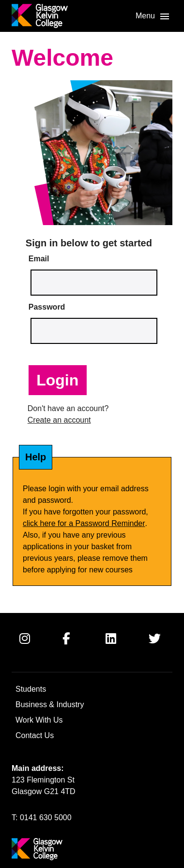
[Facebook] (76, 646)
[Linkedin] (119, 646)
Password (47, 307)
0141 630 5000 (46, 818)
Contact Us (35, 735)
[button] (153, 16)
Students (31, 689)
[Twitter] (162, 646)
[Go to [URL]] (40, 16)
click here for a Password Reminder (84, 523)
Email (39, 259)
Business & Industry (50, 704)
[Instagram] (33, 646)
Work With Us (39, 720)
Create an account (59, 420)
